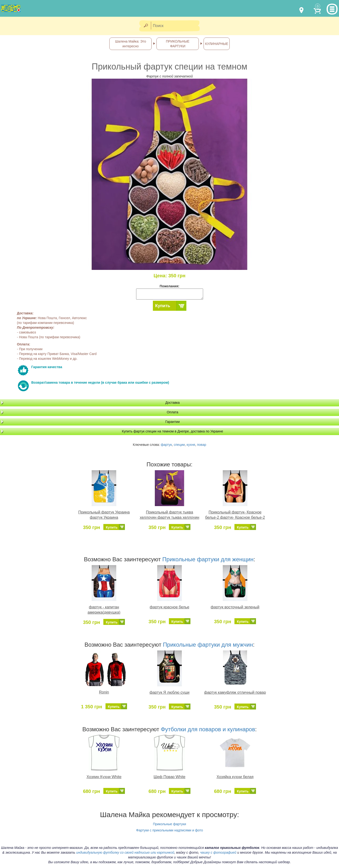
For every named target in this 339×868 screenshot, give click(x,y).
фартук (166, 445)
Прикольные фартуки (169, 824)
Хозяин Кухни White (104, 777)
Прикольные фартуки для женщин (208, 559)
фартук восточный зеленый (235, 607)
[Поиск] (177, 26)
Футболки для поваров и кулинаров (208, 729)
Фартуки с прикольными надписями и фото (170, 830)
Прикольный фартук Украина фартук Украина (104, 515)
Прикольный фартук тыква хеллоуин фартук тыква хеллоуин (169, 515)
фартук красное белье (169, 607)
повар (201, 445)
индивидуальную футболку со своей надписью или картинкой (125, 852)
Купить (163, 306)
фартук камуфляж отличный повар (235, 692)
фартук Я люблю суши (169, 692)
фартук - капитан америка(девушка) (104, 610)
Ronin (104, 692)
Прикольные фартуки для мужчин (208, 645)
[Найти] (146, 26)
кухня (191, 445)
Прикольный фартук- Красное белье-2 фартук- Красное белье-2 (235, 515)
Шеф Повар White (169, 777)
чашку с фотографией (218, 852)
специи (179, 445)
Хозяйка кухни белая (235, 777)
